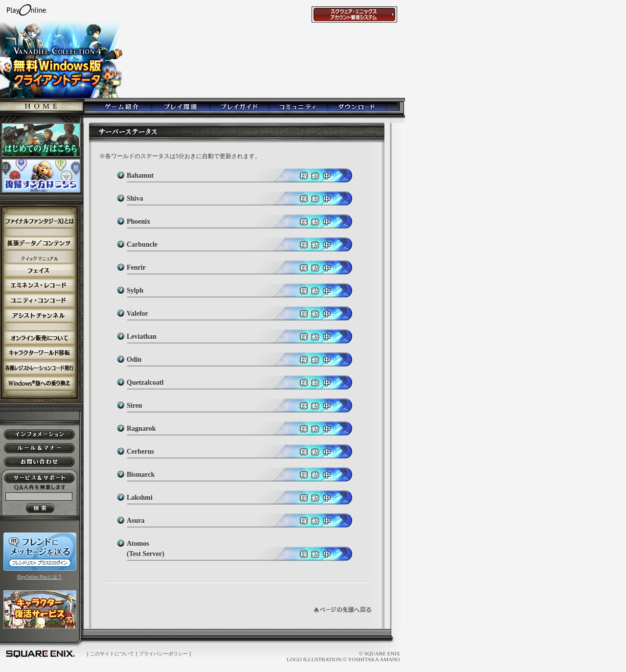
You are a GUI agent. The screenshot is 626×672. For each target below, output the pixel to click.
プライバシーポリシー (163, 654)
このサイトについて (112, 654)
